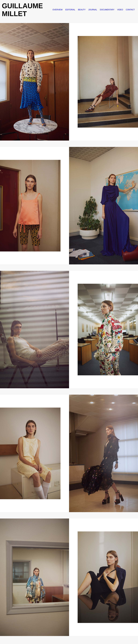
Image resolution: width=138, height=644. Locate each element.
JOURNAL (93, 10)
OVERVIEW (57, 10)
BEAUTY (82, 10)
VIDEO (120, 10)
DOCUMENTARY (107, 10)
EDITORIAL (70, 10)
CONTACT (130, 10)
